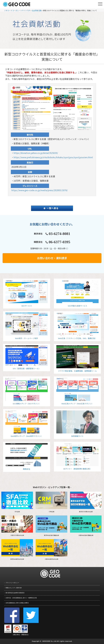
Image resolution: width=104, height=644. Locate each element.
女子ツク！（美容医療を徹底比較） (77, 457)
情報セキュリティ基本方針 (14, 588)
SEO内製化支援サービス (77, 293)
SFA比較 (17, 502)
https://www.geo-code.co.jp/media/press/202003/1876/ (40, 190)
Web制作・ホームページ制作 (27, 326)
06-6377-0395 (60, 242)
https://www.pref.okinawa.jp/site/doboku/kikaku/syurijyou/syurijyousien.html (53, 157)
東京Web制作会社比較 (17, 550)
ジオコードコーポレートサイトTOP (17, 10)
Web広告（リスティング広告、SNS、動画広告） (77, 326)
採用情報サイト (77, 424)
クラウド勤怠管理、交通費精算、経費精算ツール (77, 359)
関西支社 (27, 457)
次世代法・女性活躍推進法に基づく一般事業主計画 (21, 598)
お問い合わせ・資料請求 (52, 258)
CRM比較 (51, 502)
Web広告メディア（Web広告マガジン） (77, 391)
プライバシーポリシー (12, 583)
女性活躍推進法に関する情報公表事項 (17, 603)
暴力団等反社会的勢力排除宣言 (15, 593)
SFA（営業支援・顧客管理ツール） (27, 358)
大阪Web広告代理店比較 (86, 526)
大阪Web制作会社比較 (51, 550)
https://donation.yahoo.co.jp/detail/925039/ (36, 153)
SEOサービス (27, 293)
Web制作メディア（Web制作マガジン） (27, 424)
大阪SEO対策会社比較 (17, 526)
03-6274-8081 (60, 234)
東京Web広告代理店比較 (51, 526)
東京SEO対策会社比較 (86, 502)
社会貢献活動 (37, 10)
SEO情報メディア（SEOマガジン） (27, 391)
